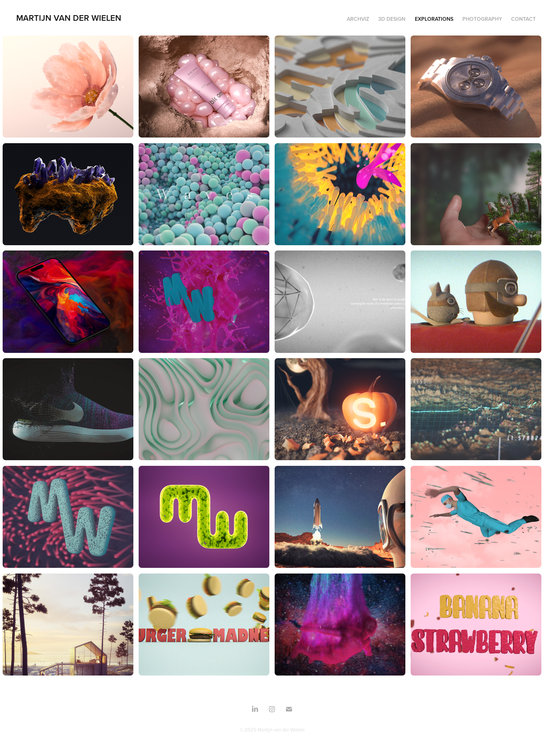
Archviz (358, 19)
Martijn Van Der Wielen (69, 18)
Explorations (434, 19)
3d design (392, 19)
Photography (482, 19)
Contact (523, 19)
